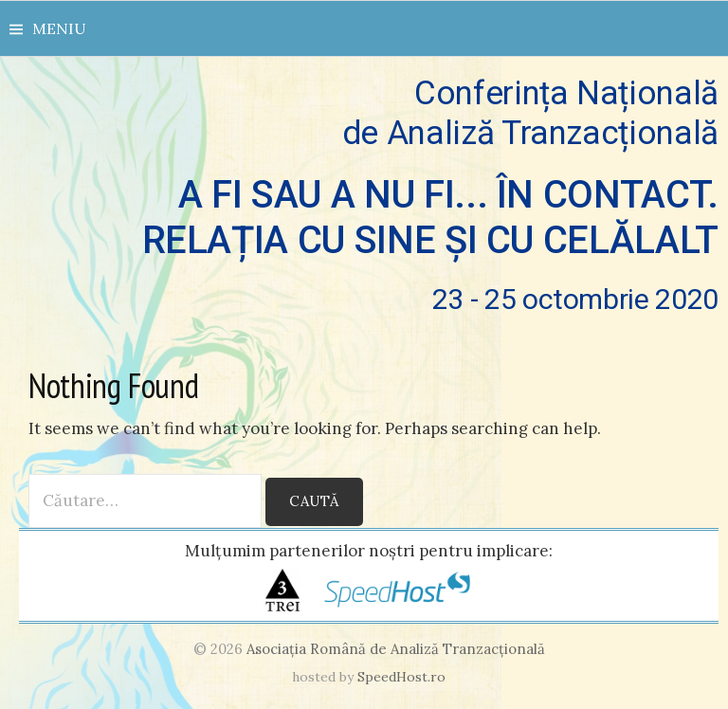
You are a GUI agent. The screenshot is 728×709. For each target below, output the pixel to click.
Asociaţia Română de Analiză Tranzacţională (396, 649)
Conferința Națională (369, 195)
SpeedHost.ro (401, 677)
